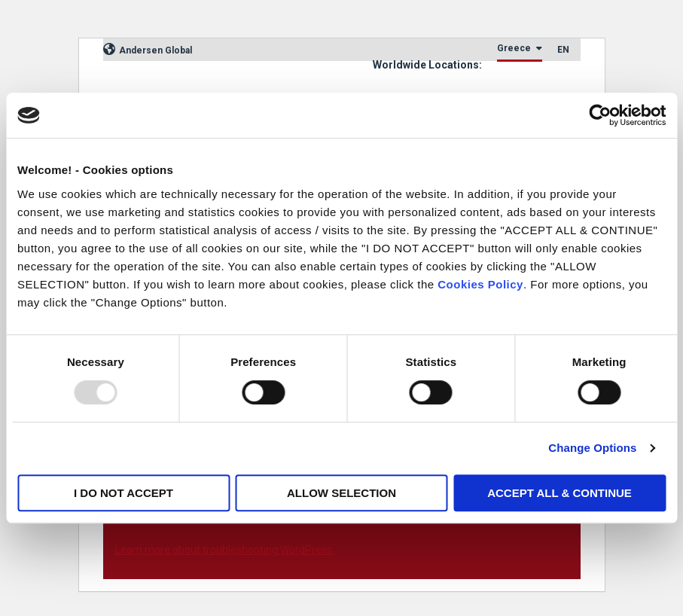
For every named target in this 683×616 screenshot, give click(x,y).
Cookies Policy (480, 284)
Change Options (592, 448)
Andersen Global (148, 50)
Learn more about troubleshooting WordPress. (225, 550)
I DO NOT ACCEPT (123, 493)
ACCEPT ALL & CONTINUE (560, 493)
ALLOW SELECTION (341, 493)
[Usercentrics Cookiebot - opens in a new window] (600, 115)
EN (563, 50)
